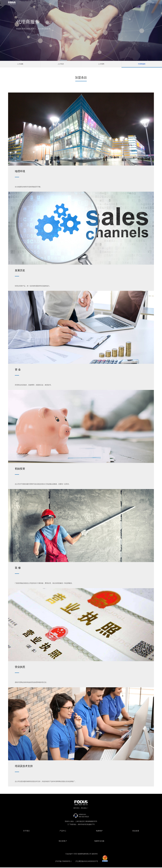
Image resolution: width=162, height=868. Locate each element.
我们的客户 (63, 842)
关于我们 (26, 832)
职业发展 (136, 832)
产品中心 (63, 832)
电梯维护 (99, 832)
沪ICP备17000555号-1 (64, 862)
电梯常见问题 (99, 842)
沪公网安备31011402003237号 (86, 862)
